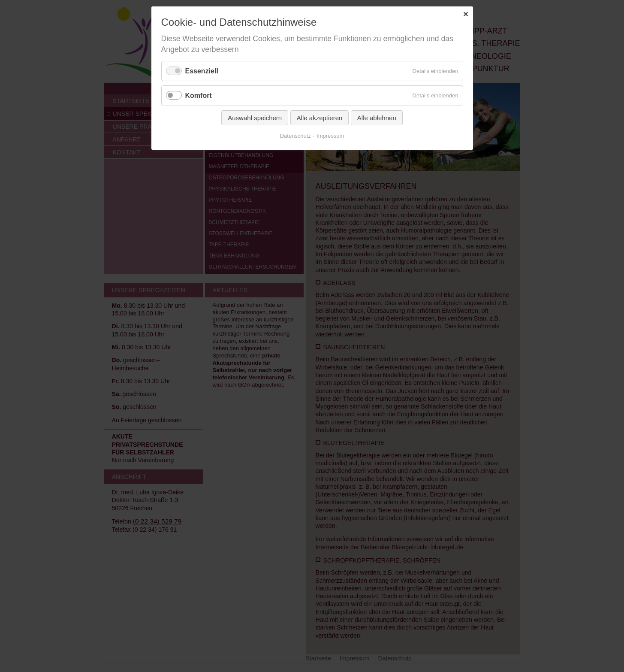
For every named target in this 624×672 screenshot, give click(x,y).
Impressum (330, 136)
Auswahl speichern (255, 118)
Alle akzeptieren (320, 118)
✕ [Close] (466, 14)
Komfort (199, 95)
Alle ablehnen (377, 118)
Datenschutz (295, 136)
